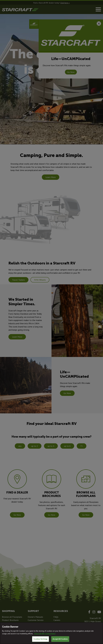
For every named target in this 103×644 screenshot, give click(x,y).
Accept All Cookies (60, 639)
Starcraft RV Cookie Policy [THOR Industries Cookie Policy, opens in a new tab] (45, 634)
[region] (51, 633)
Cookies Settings (41, 639)
